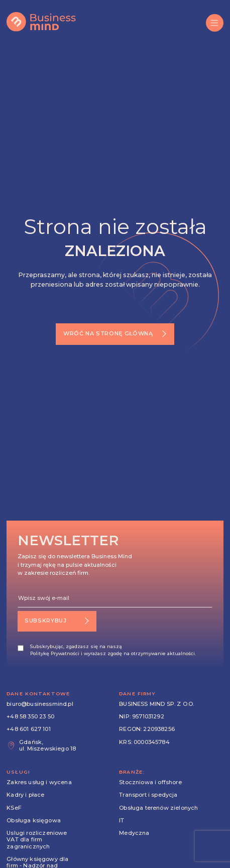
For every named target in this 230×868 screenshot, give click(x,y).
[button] (215, 23)
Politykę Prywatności (55, 653)
